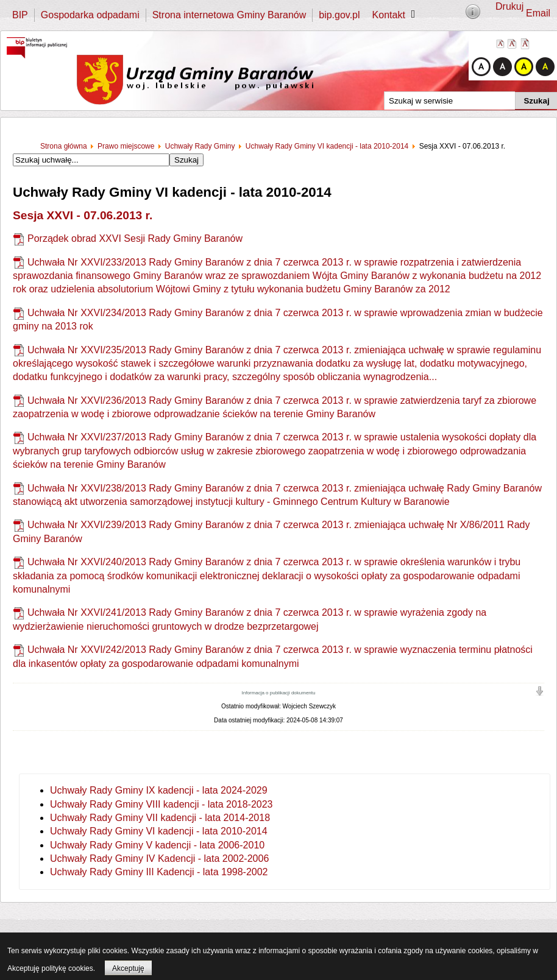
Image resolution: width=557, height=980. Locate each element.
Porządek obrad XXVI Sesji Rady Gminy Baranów (135, 238)
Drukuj (509, 6)
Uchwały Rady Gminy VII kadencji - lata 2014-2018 (160, 818)
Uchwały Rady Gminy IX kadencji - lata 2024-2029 (159, 790)
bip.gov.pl (339, 15)
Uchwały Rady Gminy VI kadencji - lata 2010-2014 (159, 831)
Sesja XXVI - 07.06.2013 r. (83, 215)
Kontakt (389, 15)
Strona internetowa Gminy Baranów (229, 15)
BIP (20, 15)
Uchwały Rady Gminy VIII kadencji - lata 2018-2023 (161, 804)
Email (538, 13)
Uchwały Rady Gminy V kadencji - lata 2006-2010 (157, 845)
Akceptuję (128, 968)
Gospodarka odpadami (90, 15)
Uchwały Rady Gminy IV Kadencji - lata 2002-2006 (159, 858)
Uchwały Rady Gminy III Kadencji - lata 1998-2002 (159, 872)
